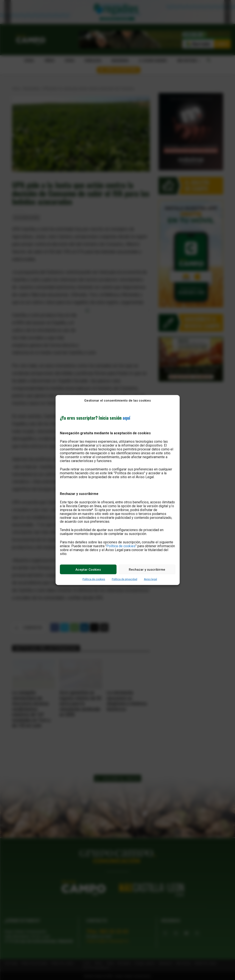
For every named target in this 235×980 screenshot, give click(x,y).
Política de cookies (121, 546)
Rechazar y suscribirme (147, 569)
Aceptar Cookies (88, 569)
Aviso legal (150, 579)
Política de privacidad (125, 579)
